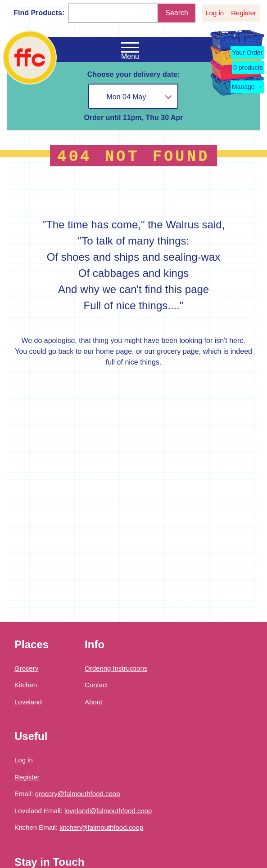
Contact (96, 685)
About (93, 702)
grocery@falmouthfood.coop (78, 794)
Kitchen (26, 685)
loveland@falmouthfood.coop (108, 811)
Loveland (28, 702)
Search (177, 13)
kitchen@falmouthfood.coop (101, 827)
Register (244, 13)
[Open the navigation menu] (130, 48)
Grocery (26, 668)
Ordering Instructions (116, 668)
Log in (215, 13)
